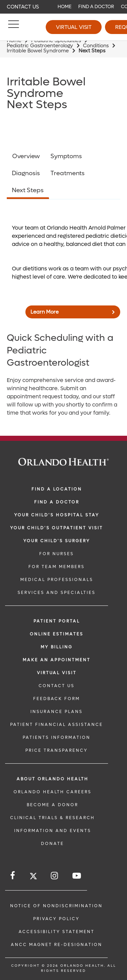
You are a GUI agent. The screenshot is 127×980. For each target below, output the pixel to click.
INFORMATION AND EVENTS (53, 831)
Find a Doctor (96, 7)
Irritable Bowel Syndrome (38, 51)
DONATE (52, 844)
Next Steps (28, 190)
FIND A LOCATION (57, 489)
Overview (26, 156)
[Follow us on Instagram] (55, 876)
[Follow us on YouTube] (77, 876)
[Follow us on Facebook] (13, 876)
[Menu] (14, 27)
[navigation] (63, 7)
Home (65, 7)
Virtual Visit (74, 27)
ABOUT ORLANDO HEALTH (52, 779)
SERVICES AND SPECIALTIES (57, 593)
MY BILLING (57, 647)
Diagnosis (26, 173)
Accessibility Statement (57, 932)
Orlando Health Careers (52, 792)
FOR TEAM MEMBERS (57, 567)
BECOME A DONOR (52, 805)
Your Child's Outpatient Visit (57, 528)
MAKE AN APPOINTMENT (57, 660)
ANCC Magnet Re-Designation (57, 945)
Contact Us (23, 7)
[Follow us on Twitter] (33, 877)
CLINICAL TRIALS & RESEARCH (52, 818)
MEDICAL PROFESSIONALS (57, 580)
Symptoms (66, 156)
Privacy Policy (56, 919)
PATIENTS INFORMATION (57, 737)
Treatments (68, 173)
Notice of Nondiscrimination (56, 906)
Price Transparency (57, 750)
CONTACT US (57, 686)
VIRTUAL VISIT (57, 673)
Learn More (45, 312)
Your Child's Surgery (57, 541)
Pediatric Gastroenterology (40, 46)
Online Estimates (57, 634)
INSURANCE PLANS (57, 712)
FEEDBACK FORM (57, 699)
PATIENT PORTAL (57, 621)
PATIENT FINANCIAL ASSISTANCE (57, 725)
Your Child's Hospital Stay (57, 515)
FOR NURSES (57, 554)
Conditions (96, 46)
